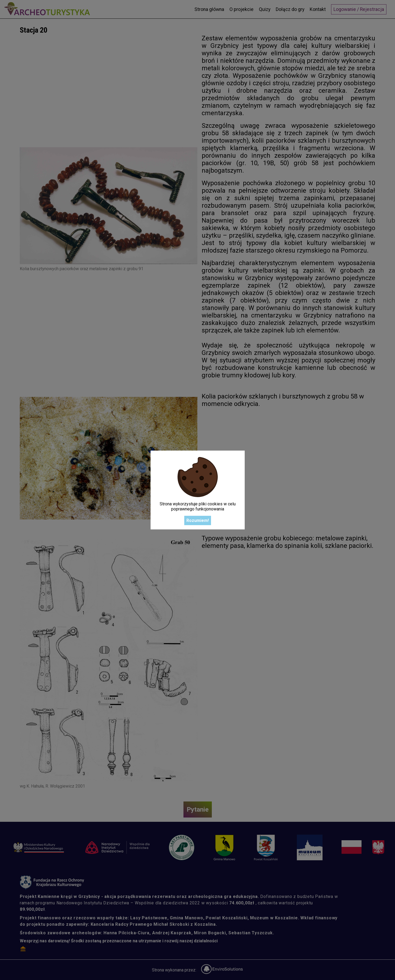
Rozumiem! (198, 520)
